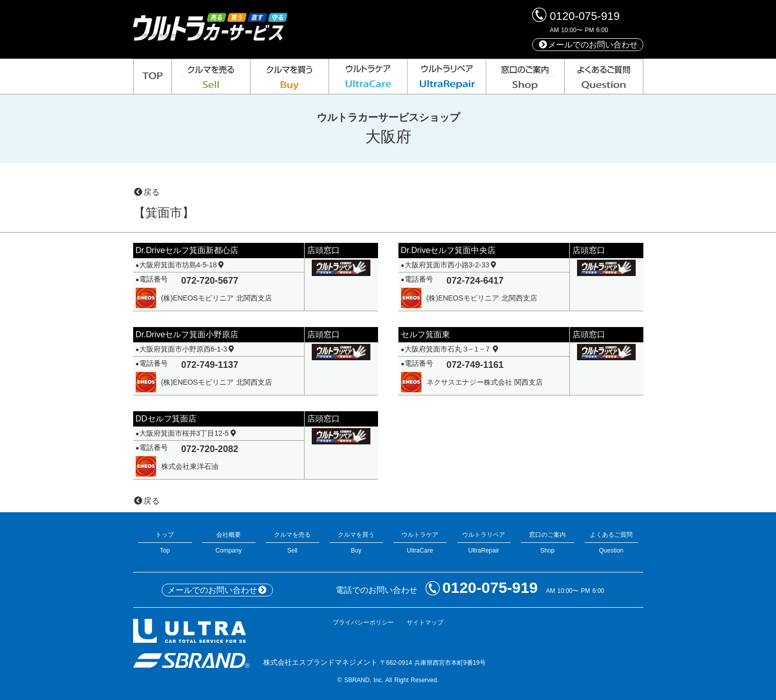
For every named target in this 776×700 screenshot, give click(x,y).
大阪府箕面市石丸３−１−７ (453, 349)
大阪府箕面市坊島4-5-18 (183, 265)
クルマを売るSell (293, 543)
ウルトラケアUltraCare (420, 543)
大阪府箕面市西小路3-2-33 (452, 265)
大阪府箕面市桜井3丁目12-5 (189, 433)
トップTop (165, 543)
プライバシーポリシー (363, 622)
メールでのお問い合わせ (588, 45)
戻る (146, 192)
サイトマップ (425, 622)
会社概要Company (229, 543)
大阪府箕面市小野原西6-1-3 (188, 349)
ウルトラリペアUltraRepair (484, 543)
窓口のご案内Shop (548, 543)
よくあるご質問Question (611, 543)
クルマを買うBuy (356, 543)
